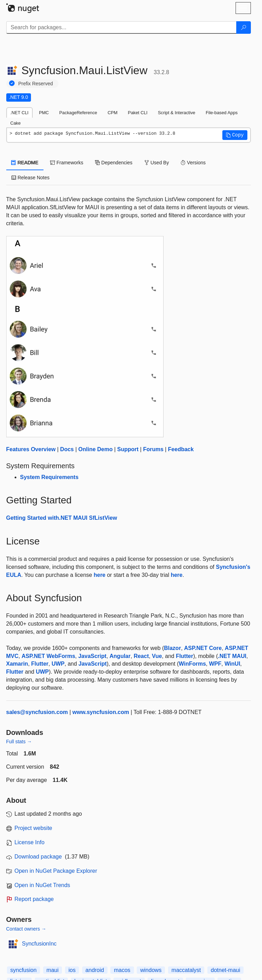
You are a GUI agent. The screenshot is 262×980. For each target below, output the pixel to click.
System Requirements (49, 477)
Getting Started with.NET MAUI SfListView (62, 518)
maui (53, 970)
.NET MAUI (232, 656)
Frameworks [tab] (67, 163)
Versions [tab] (193, 163)
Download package (38, 857)
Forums (153, 449)
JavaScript (92, 656)
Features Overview (31, 449)
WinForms (192, 664)
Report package (34, 899)
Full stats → (19, 742)
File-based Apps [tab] (222, 113)
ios (72, 970)
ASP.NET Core (203, 648)
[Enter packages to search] (121, 28)
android (95, 970)
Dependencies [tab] (114, 163)
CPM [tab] (112, 113)
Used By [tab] (157, 163)
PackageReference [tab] (78, 113)
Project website (34, 828)
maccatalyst (186, 970)
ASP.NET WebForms (48, 656)
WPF (215, 664)
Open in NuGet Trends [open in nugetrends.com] (42, 885)
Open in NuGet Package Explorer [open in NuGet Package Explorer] (56, 871)
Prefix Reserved (36, 84)
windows (151, 970)
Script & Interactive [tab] (177, 113)
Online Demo (96, 449)
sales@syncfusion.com (37, 712)
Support (128, 449)
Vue (157, 656)
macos (122, 970)
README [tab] (25, 163)
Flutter (184, 656)
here (100, 575)
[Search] (244, 28)
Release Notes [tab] (31, 178)
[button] (235, 135)
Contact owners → (26, 929)
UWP (58, 664)
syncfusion (24, 970)
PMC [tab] (44, 113)
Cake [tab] (16, 123)
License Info (30, 842)
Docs (67, 449)
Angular (120, 656)
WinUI (232, 664)
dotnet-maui (226, 970)
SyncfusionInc (39, 944)
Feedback (181, 449)
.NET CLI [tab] (19, 113)
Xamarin (17, 664)
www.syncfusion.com (101, 712)
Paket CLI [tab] (138, 113)
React (141, 656)
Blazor (172, 648)
